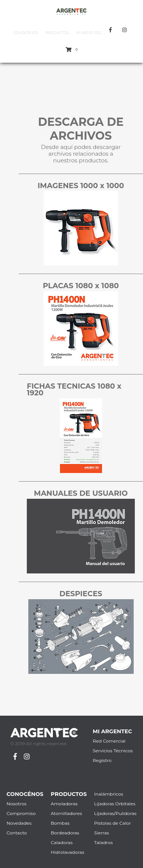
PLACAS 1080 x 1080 (81, 286)
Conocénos (26, 33)
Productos (57, 33)
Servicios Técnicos (113, 751)
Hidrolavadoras (67, 852)
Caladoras (62, 842)
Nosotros (17, 804)
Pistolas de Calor (113, 823)
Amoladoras (64, 804)
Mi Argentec (89, 33)
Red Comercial (109, 741)
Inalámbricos (109, 794)
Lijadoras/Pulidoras (115, 813)
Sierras (102, 833)
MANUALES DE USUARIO (81, 493)
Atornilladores (66, 813)
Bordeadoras (65, 833)
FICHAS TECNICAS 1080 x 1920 (74, 389)
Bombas (60, 823)
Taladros (104, 842)
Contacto (17, 833)
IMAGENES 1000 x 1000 (81, 186)
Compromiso (21, 813)
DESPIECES (81, 594)
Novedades (19, 823)
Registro (102, 760)
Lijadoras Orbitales (115, 804)
